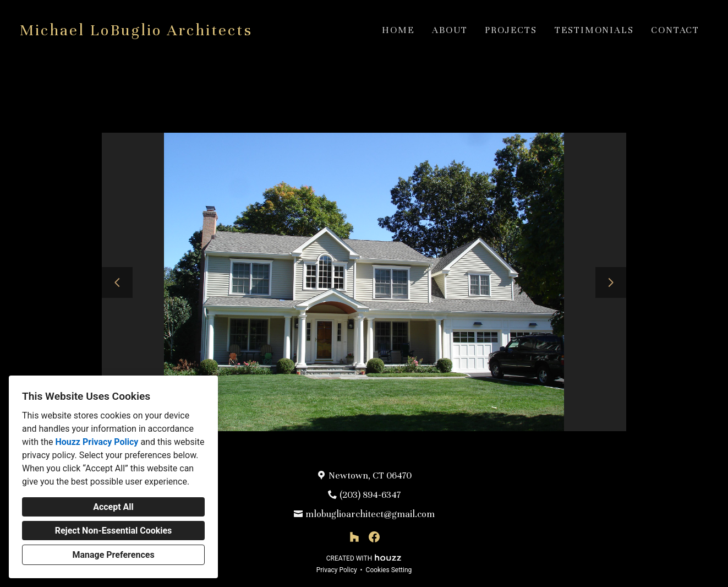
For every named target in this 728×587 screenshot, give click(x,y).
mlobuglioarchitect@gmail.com (370, 514)
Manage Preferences (113, 555)
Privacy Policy (337, 570)
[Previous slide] (117, 282)
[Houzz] (354, 537)
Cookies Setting (389, 570)
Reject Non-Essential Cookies (114, 531)
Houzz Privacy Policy (97, 442)
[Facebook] (374, 537)
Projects (511, 30)
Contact (675, 30)
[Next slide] (611, 282)
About (450, 30)
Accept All (113, 507)
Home (398, 30)
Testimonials (594, 30)
